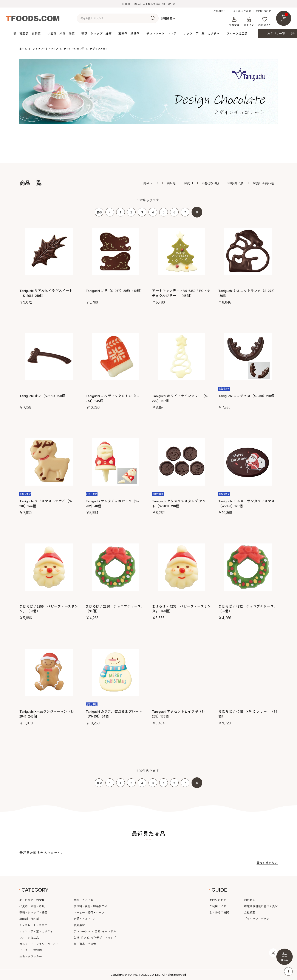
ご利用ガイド (221, 11)
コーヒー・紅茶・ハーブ (89, 912)
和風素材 (79, 925)
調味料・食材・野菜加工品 (90, 906)
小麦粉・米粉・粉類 (61, 33)
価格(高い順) (236, 183)
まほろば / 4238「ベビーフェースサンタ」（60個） (181, 609)
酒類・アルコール (85, 919)
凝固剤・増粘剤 (129, 33)
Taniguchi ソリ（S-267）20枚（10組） (115, 290)
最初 (99, 212)
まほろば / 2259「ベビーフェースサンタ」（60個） (49, 609)
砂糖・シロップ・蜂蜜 (96, 33)
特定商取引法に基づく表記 (261, 906)
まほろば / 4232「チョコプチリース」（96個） (248, 609)
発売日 (189, 183)
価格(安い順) (210, 183)
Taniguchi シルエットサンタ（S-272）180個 (247, 293)
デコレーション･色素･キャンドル (95, 931)
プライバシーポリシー (258, 919)
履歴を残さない (267, 863)
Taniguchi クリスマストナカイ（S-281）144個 (46, 503)
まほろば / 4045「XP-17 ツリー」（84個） (248, 714)
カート (284, 18)
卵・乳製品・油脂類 (27, 33)
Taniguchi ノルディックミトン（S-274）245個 (112, 398)
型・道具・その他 (85, 944)
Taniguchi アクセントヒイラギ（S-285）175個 (179, 714)
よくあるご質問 (242, 11)
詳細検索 (167, 18)
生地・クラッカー (31, 956)
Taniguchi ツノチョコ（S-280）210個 (246, 396)
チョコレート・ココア (161, 33)
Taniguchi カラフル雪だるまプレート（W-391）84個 (114, 714)
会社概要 (250, 912)
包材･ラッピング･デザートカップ (95, 938)
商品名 (171, 183)
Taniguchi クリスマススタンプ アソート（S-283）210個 (181, 503)
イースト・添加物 (31, 950)
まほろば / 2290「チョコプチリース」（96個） (115, 609)
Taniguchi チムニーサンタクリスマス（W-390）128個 (246, 503)
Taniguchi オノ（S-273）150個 (42, 396)
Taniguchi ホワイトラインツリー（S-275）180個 (180, 398)
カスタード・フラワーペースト (39, 944)
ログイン (249, 22)
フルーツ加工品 (237, 33)
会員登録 (234, 22)
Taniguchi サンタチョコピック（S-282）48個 (112, 503)
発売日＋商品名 (263, 183)
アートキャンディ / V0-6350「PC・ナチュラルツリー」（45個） (181, 293)
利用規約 (250, 900)
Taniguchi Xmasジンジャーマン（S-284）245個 (47, 714)
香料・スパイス (83, 900)
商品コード (151, 183)
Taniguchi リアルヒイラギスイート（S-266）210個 (46, 293)
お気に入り (265, 22)
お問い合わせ (263, 11)
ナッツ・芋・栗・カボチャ (201, 33)
